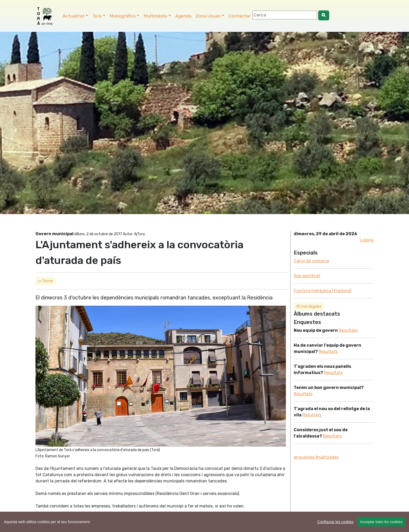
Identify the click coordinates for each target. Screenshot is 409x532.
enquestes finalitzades (316, 457)
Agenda (183, 16)
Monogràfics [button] (123, 16)
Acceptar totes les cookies (381, 522)
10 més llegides (309, 307)
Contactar (239, 16)
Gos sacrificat (307, 276)
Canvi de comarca (311, 261)
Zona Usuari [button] (208, 16)
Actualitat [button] (74, 16)
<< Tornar (46, 281)
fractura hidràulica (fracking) (323, 291)
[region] (204, 522)
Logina (367, 240)
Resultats (348, 330)
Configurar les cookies (336, 522)
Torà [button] (97, 16)
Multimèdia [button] (155, 16)
